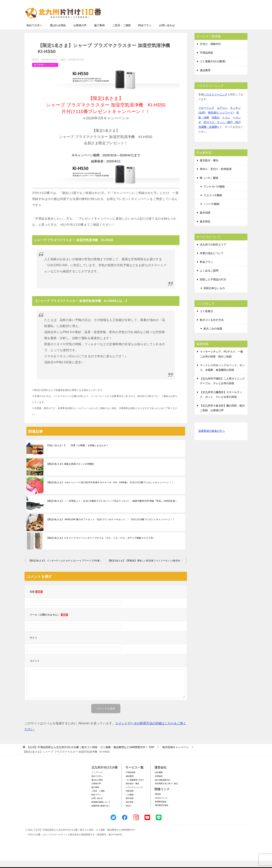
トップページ (97, 780)
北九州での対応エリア (213, 252)
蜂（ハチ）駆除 (209, 185)
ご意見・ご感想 (121, 33)
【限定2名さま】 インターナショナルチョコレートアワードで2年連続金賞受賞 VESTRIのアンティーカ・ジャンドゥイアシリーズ (67, 568)
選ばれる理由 (58, 33)
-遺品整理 (129, 784)
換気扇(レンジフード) (221, 120)
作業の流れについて (212, 261)
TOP (91, 755)
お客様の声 (80, 33)
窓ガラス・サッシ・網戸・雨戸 (222, 130)
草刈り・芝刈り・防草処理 (216, 176)
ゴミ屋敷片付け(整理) (213, 69)
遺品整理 (205, 78)
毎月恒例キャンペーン (45, 72)
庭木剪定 (205, 229)
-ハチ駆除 (129, 802)
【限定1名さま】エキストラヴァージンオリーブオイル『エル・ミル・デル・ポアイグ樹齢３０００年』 (101, 545)
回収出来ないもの (214, 296)
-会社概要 (159, 780)
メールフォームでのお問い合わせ (212, 22)
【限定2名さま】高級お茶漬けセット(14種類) (70, 471)
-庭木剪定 (129, 809)
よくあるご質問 (209, 278)
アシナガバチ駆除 (214, 194)
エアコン (222, 115)
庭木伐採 (205, 220)
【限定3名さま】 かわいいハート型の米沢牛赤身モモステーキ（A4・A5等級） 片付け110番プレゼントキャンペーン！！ (110, 490)
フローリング (206, 115)
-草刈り (129, 813)
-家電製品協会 (160, 809)
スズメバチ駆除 (213, 203)
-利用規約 (159, 784)
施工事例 (99, 33)
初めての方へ (34, 33)
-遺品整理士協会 (161, 813)
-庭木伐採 (129, 806)
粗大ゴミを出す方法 (212, 327)
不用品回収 (206, 60)
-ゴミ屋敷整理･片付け (135, 787)
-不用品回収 (130, 780)
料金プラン (145, 33)
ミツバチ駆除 (212, 211)
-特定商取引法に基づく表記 (166, 791)
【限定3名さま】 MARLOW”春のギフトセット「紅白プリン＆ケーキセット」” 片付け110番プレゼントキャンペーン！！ (110, 527)
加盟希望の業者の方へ (212, 439)
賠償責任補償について (101, 809)
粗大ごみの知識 (213, 336)
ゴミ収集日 (206, 319)
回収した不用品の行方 (213, 287)
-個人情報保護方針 (162, 787)
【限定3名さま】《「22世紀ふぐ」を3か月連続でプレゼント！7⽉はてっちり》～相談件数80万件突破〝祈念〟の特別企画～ (112, 508)
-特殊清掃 (129, 798)
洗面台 (216, 125)
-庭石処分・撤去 (132, 791)
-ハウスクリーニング (134, 795)
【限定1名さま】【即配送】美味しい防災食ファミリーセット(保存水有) (145, 568)
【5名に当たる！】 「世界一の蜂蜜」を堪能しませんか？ (77, 453)
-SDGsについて (161, 805)
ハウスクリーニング (216, 102)
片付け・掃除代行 (210, 51)
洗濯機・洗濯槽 (208, 134)
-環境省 (158, 801)
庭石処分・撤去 (209, 168)
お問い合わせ (167, 33)
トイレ (226, 125)
